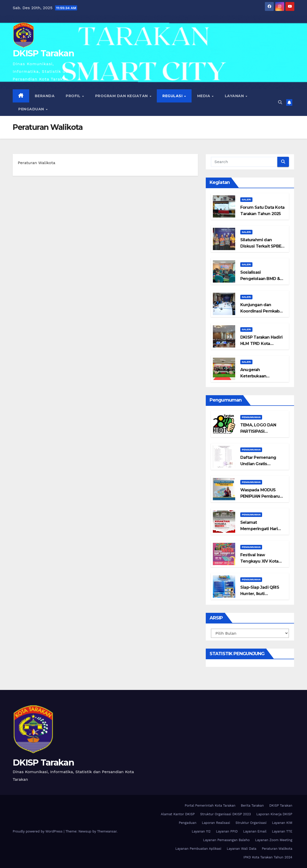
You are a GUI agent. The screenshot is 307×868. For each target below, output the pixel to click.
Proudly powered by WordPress (38, 831)
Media (204, 96)
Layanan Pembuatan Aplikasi (198, 849)
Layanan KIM (282, 823)
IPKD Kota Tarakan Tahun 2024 (268, 857)
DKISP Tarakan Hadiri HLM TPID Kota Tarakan (261, 344)
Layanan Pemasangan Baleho (226, 840)
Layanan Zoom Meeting (274, 840)
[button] (280, 102)
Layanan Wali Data (242, 849)
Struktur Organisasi (251, 823)
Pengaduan (32, 109)
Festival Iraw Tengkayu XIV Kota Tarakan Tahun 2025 (261, 561)
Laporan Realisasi (216, 823)
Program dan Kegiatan (122, 96)
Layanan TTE (282, 831)
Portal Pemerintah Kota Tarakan (210, 805)
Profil (74, 96)
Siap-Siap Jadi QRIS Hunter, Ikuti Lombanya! (260, 594)
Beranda (45, 96)
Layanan (235, 96)
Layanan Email (255, 831)
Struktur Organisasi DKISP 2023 (226, 814)
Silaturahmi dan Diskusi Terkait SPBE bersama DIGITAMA (261, 246)
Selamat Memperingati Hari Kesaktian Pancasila (260, 529)
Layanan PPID (227, 831)
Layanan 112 (201, 831)
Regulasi (173, 96)
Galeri (246, 199)
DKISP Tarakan (43, 53)
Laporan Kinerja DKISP (274, 814)
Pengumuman (251, 417)
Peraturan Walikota (277, 849)
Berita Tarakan (252, 805)
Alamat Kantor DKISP (178, 814)
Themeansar (107, 831)
